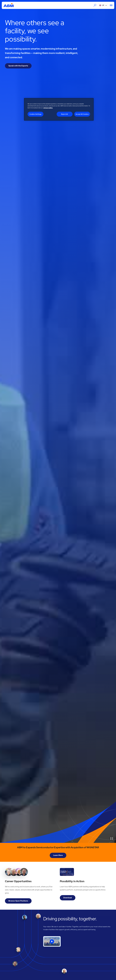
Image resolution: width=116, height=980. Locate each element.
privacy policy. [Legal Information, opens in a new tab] (48, 108)
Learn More (58, 855)
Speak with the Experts (18, 66)
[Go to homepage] (9, 5)
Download (68, 898)
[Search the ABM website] (95, 5)
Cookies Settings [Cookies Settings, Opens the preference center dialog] (35, 114)
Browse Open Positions (18, 901)
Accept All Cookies (82, 114)
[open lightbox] (52, 941)
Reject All (65, 114)
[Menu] (110, 5)
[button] (103, 5)
